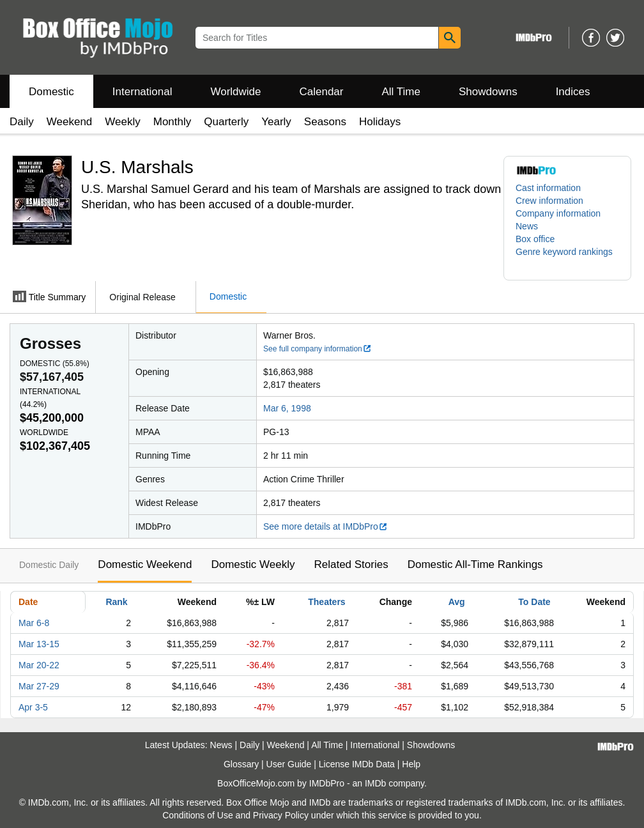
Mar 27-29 (39, 686)
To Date (534, 602)
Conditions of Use (198, 815)
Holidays (380, 122)
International (142, 92)
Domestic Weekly (253, 564)
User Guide (289, 764)
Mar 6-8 (34, 623)
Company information (558, 213)
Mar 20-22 (39, 665)
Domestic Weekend (145, 564)
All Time (401, 92)
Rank (116, 602)
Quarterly (226, 122)
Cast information (548, 188)
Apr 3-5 (33, 707)
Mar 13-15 (39, 644)
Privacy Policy (281, 815)
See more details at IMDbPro (326, 526)
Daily (22, 122)
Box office (535, 239)
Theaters (326, 602)
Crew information (549, 201)
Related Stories (351, 564)
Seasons (325, 122)
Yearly (276, 122)
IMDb (375, 783)
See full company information (318, 349)
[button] (567, 258)
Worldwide (235, 92)
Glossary (241, 764)
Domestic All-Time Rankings (475, 564)
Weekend (70, 122)
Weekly (122, 122)
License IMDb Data (357, 764)
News (527, 226)
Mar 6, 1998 (287, 408)
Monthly (172, 122)
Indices (573, 92)
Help (411, 764)
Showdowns (488, 92)
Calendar (322, 92)
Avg (457, 602)
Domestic (51, 92)
